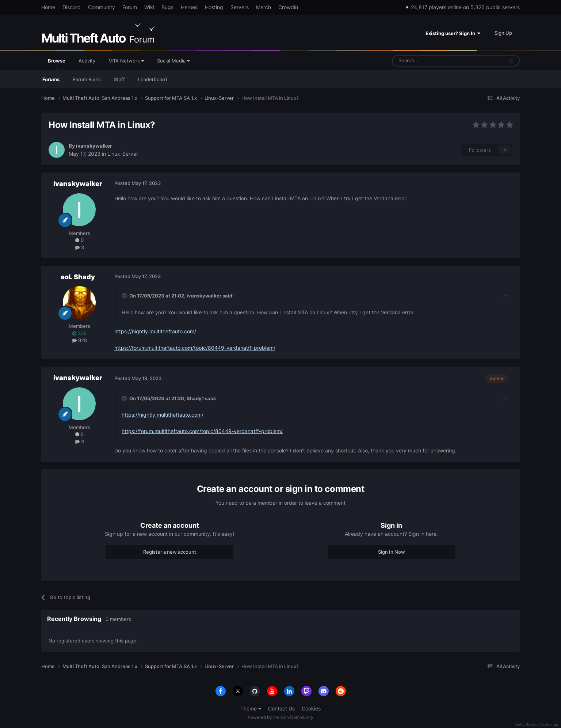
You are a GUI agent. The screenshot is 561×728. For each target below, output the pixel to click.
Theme (251, 708)
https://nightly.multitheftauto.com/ (155, 331)
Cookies (311, 708)
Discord (72, 7)
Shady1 (195, 398)
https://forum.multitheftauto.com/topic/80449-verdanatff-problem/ (195, 348)
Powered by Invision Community (280, 717)
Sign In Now (392, 552)
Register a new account (170, 552)
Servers (240, 7)
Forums (51, 79)
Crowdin (288, 7)
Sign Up (503, 33)
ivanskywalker (94, 146)
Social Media (173, 61)
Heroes (189, 7)
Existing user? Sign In (453, 33)
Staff (119, 79)
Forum (130, 7)
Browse (57, 64)
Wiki (149, 7)
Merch (264, 7)
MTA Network (126, 61)
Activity (87, 61)
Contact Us (281, 708)
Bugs (167, 7)
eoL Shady (78, 277)
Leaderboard (152, 79)
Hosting (214, 7)
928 (79, 340)
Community (102, 7)
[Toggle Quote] (125, 296)
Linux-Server (123, 154)
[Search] (430, 61)
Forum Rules (87, 79)
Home (48, 7)
